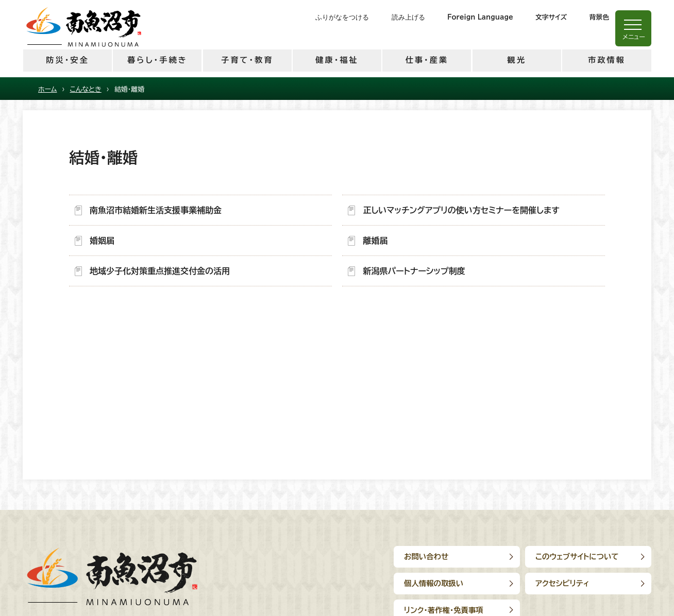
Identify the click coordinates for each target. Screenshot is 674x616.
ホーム (48, 89)
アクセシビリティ (562, 583)
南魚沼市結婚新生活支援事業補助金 (156, 210)
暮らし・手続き (157, 60)
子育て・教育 (247, 60)
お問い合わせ (426, 557)
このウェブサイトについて (577, 557)
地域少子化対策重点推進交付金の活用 (160, 271)
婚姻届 (102, 241)
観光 (516, 60)
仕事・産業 (427, 60)
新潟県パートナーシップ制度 (414, 271)
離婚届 (375, 241)
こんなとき (86, 89)
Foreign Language (480, 17)
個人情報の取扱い (434, 583)
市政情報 (607, 60)
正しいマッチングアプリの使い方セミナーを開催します (461, 210)
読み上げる (408, 17)
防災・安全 (67, 60)
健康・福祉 (337, 60)
